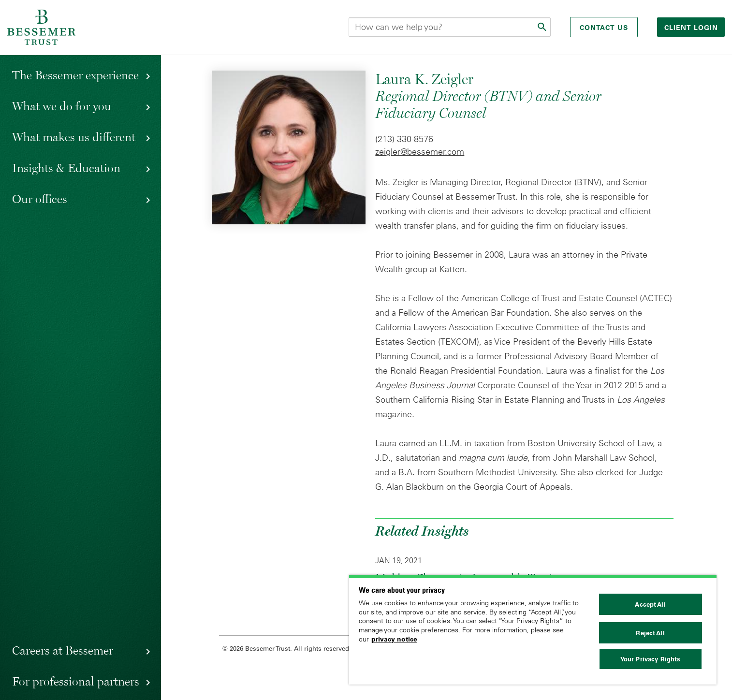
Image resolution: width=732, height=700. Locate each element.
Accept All (650, 604)
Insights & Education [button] (66, 168)
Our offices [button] (40, 199)
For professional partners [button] (76, 681)
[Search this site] (450, 27)
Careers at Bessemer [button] (63, 650)
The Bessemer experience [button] (75, 75)
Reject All (650, 633)
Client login (692, 28)
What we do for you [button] (62, 106)
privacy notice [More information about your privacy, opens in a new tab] (394, 639)
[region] (533, 630)
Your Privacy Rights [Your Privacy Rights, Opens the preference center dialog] (650, 659)
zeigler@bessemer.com (420, 152)
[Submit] (543, 27)
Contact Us (604, 28)
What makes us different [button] (74, 137)
